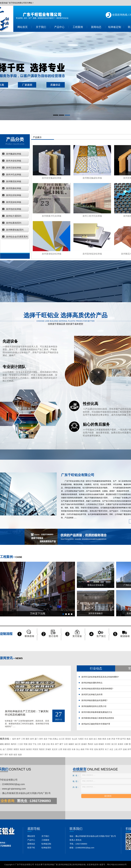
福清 (91, 739)
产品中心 (59, 27)
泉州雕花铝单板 (14, 181)
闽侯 (100, 739)
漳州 (41, 739)
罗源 (113, 739)
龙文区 (55, 749)
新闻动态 (96, 27)
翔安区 (42, 749)
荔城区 (84, 744)
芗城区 (48, 749)
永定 (111, 749)
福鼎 (20, 755)
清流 (30, 744)
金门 (4, 749)
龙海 (96, 749)
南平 (19, 739)
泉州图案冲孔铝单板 (52, 216)
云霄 (60, 749)
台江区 (62, 739)
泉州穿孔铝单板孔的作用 (92, 694)
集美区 (29, 749)
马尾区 (81, 739)
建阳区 (7, 744)
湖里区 (16, 749)
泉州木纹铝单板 (14, 161)
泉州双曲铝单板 (14, 188)
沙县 (48, 744)
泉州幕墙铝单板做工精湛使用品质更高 (98, 718)
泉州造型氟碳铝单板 (52, 178)
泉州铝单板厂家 (51, 864)
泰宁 (57, 744)
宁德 (50, 739)
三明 (23, 739)
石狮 (126, 744)
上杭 (116, 749)
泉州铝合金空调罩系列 (17, 237)
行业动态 (96, 668)
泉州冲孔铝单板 (14, 175)
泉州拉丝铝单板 (14, 195)
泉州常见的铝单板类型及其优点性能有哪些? (100, 677)
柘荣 (11, 755)
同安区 (36, 749)
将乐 (52, 744)
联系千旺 (31, 848)
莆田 (28, 739)
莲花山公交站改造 (96, 585)
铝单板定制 (115, 27)
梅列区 (14, 744)
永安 (66, 744)
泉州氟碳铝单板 (14, 154)
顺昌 (129, 739)
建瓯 (2, 744)
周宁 (6, 755)
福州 (14, 739)
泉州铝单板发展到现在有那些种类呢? (97, 689)
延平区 (123, 739)
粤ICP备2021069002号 (117, 864)
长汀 (107, 749)
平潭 (118, 739)
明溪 (26, 744)
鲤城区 (101, 744)
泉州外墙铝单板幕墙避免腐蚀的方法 (97, 712)
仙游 (96, 744)
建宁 (61, 744)
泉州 (32, 739)
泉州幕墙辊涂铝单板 (52, 254)
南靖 (83, 749)
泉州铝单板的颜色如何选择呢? (94, 700)
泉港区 (121, 744)
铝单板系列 (46, 848)
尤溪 (43, 744)
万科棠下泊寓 (38, 613)
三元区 (20, 744)
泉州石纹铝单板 (14, 168)
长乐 (86, 739)
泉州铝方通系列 (14, 216)
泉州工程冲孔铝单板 (92, 216)
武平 (120, 749)
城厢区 (71, 744)
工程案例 (78, 27)
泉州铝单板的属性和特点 (92, 683)
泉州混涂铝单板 (14, 202)
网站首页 (23, 27)
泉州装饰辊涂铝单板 (92, 254)
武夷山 (55, 739)
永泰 (109, 739)
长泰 (74, 749)
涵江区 (78, 744)
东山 (78, 749)
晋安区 (68, 739)
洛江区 (114, 744)
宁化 (35, 744)
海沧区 (23, 749)
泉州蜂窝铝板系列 (15, 230)
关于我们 (41, 27)
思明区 (10, 749)
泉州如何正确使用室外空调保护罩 (96, 724)
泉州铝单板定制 (65, 864)
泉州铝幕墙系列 (14, 223)
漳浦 (65, 749)
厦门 (36, 739)
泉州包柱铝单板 (14, 209)
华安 (91, 749)
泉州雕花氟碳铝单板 (92, 178)
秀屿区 (91, 744)
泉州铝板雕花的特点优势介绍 (94, 706)
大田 (39, 744)
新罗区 (101, 749)
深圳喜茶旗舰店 (96, 613)
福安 (15, 755)
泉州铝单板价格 (79, 864)
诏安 (69, 749)
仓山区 (75, 739)
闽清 (104, 739)
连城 (125, 749)
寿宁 (2, 755)
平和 (87, 749)
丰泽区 (108, 744)
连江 (95, 739)
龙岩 (45, 739)
